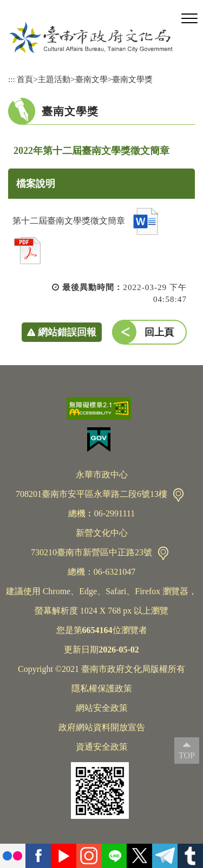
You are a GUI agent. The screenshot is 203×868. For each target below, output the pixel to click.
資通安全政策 (102, 747)
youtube (64, 856)
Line (114, 856)
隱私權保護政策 (102, 688)
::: (12, 79)
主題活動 (54, 79)
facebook (38, 856)
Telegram (165, 856)
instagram (89, 856)
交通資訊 (178, 495)
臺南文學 (91, 79)
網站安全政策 (102, 708)
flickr (13, 856)
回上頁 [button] (159, 332)
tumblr (190, 856)
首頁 (25, 79)
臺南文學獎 (132, 79)
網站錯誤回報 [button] (67, 332)
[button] (189, 19)
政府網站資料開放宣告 (102, 727)
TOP (187, 755)
